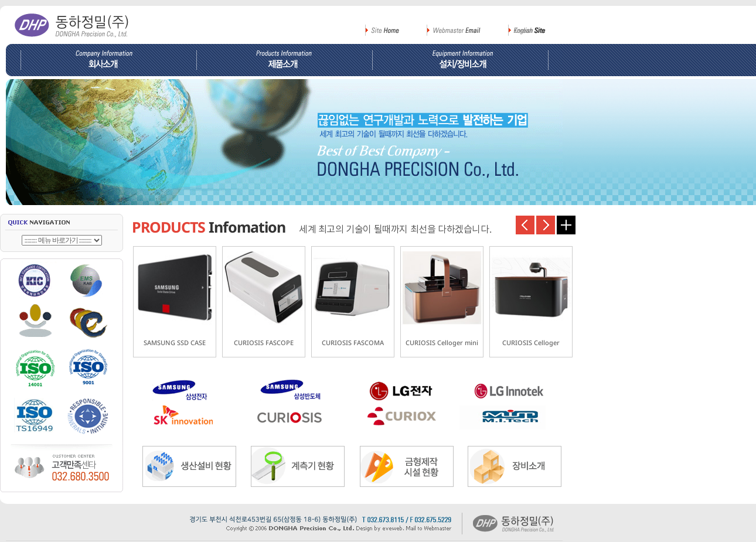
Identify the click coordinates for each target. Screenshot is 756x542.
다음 (546, 225)
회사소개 (101, 60)
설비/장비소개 (464, 60)
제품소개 (284, 60)
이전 (525, 225)
